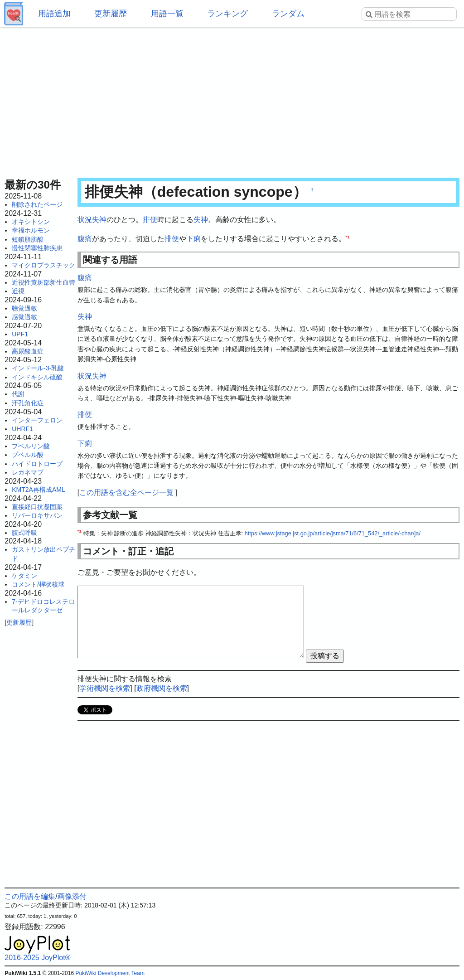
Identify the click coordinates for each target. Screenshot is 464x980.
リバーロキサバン (37, 515)
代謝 (18, 394)
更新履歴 (111, 14)
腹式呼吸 (24, 533)
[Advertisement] (232, 100)
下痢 (193, 239)
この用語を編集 (30, 896)
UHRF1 (22, 429)
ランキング (227, 14)
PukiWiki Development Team (110, 973)
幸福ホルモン (31, 230)
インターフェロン (37, 420)
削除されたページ (37, 204)
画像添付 (72, 896)
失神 (201, 220)
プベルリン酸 (31, 446)
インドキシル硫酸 (37, 377)
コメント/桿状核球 (38, 584)
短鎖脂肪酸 (28, 239)
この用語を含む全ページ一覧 (126, 492)
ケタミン (24, 576)
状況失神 (92, 220)
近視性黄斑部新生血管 (43, 282)
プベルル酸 (28, 455)
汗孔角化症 (28, 403)
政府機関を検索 (162, 688)
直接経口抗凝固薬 (37, 507)
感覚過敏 (24, 317)
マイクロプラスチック (43, 265)
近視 (18, 291)
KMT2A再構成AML (38, 490)
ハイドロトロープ (37, 464)
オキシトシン (31, 222)
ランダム (288, 14)
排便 (150, 220)
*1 (348, 236)
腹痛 (85, 239)
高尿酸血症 (28, 351)
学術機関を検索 (105, 688)
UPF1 (20, 334)
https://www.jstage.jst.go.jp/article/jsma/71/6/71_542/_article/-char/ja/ (333, 533)
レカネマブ (28, 472)
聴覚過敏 (24, 308)
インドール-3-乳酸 (38, 368)
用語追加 (54, 14)
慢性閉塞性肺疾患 (37, 248)
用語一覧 (167, 14)
